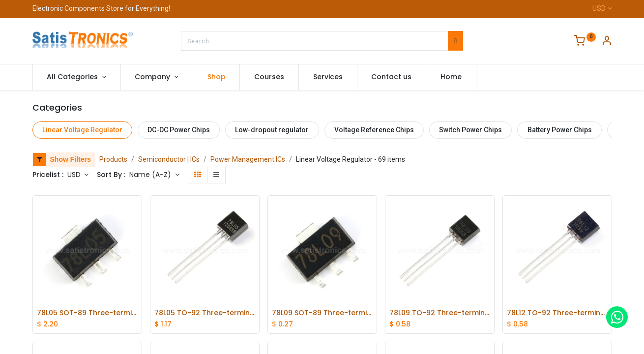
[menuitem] (217, 77)
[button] (154, 175)
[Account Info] (607, 42)
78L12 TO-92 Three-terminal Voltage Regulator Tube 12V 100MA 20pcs (557, 313)
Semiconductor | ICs (169, 159)
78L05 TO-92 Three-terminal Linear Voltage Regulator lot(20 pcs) (205, 313)
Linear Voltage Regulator (82, 130)
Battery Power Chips (560, 130)
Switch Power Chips (470, 130)
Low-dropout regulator (272, 130)
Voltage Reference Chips (374, 130)
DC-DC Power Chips (179, 130)
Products (113, 159)
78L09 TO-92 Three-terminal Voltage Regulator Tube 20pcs (440, 313)
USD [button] (75, 175)
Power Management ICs (248, 159)
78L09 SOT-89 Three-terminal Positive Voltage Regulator (322, 313)
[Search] (455, 41)
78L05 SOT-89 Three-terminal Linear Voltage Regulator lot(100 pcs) (87, 313)
